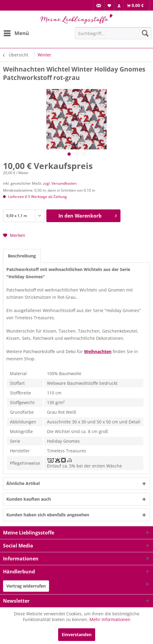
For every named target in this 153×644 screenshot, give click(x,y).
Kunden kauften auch (29, 499)
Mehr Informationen (110, 619)
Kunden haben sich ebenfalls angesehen (48, 515)
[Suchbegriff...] (113, 33)
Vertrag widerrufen (26, 586)
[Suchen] (145, 33)
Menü (16, 32)
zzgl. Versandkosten (60, 183)
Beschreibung (22, 256)
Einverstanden (77, 634)
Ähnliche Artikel (23, 483)
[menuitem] (99, 6)
